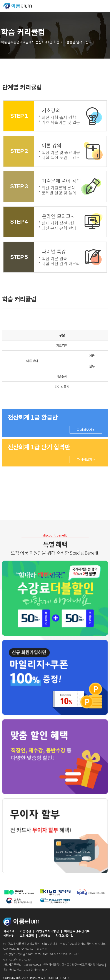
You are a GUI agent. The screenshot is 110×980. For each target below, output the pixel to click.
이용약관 (25, 931)
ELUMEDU (18, 6)
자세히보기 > (86, 430)
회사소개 (9, 931)
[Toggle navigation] (104, 6)
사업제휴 (45, 936)
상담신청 (9, 936)
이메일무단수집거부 (77, 931)
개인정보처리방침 (48, 931)
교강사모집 (27, 936)
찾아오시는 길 (65, 936)
